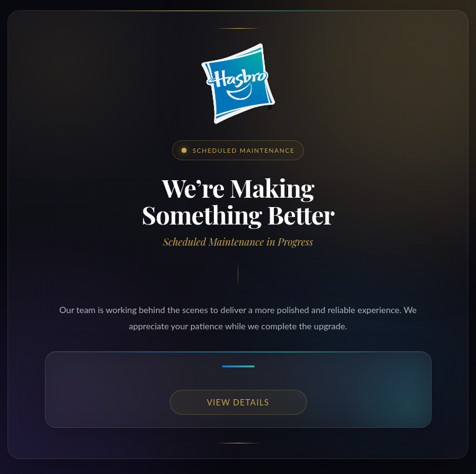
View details (238, 402)
